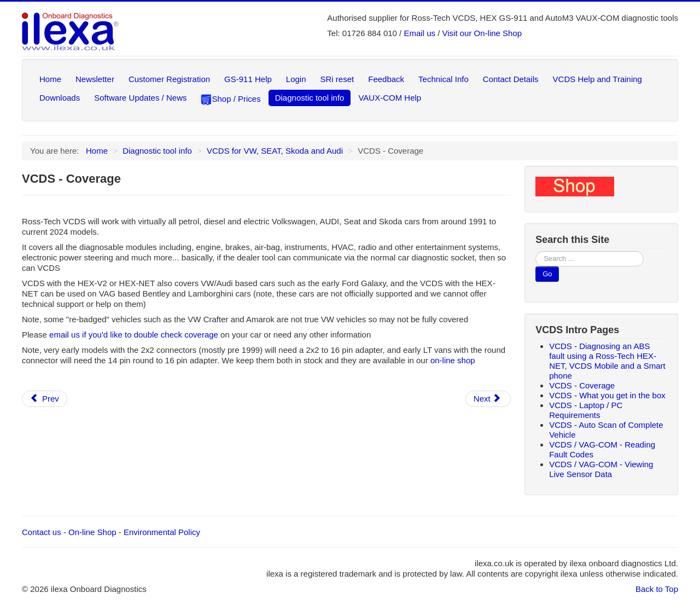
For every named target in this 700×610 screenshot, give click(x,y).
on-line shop (453, 360)
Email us (419, 33)
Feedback (386, 79)
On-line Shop (92, 532)
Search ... (536, 251)
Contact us (42, 532)
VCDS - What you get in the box (607, 395)
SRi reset (337, 79)
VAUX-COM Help (390, 98)
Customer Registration (169, 79)
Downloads (60, 98)
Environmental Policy (162, 532)
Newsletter (95, 79)
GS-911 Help (248, 79)
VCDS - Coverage (582, 385)
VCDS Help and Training (597, 79)
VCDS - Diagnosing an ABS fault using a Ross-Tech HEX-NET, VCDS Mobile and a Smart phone (607, 361)
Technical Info (444, 79)
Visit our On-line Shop (482, 33)
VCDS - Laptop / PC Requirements (586, 410)
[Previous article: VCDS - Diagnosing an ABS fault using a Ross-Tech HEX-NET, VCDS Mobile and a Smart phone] (45, 399)
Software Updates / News (140, 98)
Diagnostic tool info (310, 98)
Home (50, 79)
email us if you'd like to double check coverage (134, 335)
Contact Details (511, 79)
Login (296, 79)
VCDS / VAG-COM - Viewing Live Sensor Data (601, 469)
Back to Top (657, 589)
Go (547, 274)
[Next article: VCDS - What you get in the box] (488, 399)
